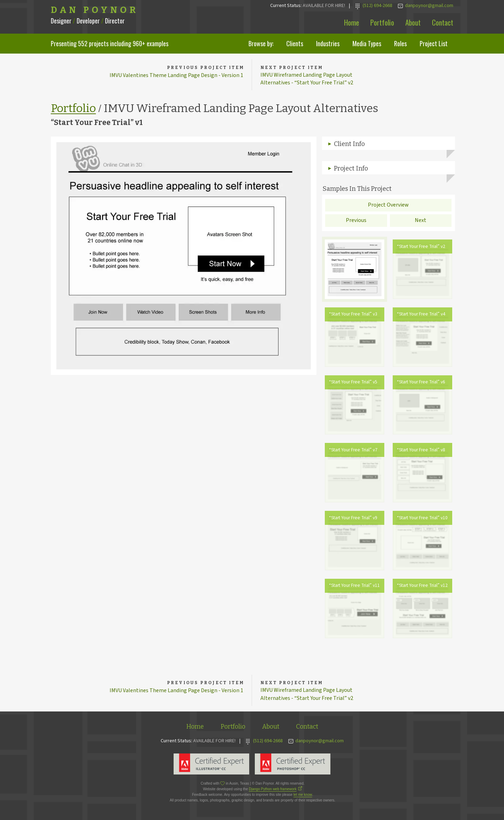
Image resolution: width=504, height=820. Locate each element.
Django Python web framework (273, 791)
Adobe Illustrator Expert (211, 766)
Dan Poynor (95, 10)
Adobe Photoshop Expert (293, 766)
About (413, 22)
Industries (328, 43)
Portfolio (382, 22)
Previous (356, 222)
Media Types (367, 43)
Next (421, 222)
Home (352, 22)
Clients (295, 43)
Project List (434, 43)
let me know (303, 797)
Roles (400, 43)
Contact (443, 22)
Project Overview (388, 206)
